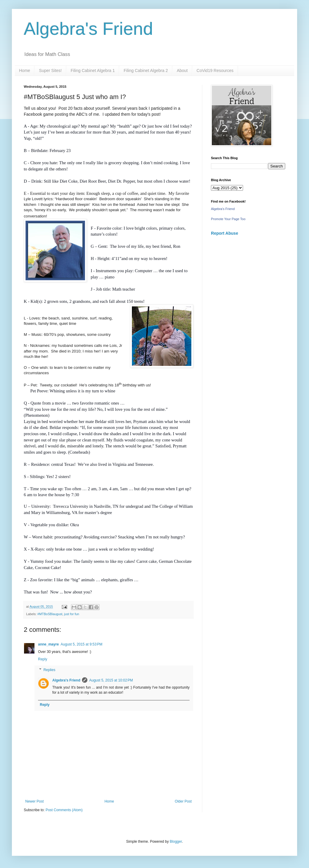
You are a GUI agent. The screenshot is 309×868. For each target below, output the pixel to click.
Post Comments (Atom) (64, 810)
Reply (43, 659)
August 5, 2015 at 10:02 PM (111, 680)
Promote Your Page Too (228, 219)
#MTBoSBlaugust (50, 614)
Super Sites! (50, 70)
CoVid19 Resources (215, 70)
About (182, 70)
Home (25, 70)
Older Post (183, 801)
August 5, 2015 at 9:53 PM (81, 644)
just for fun (72, 614)
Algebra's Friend (88, 29)
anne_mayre (48, 644)
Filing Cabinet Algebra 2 (146, 70)
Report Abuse (224, 233)
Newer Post (34, 801)
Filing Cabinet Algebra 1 (93, 70)
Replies (49, 670)
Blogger (176, 842)
